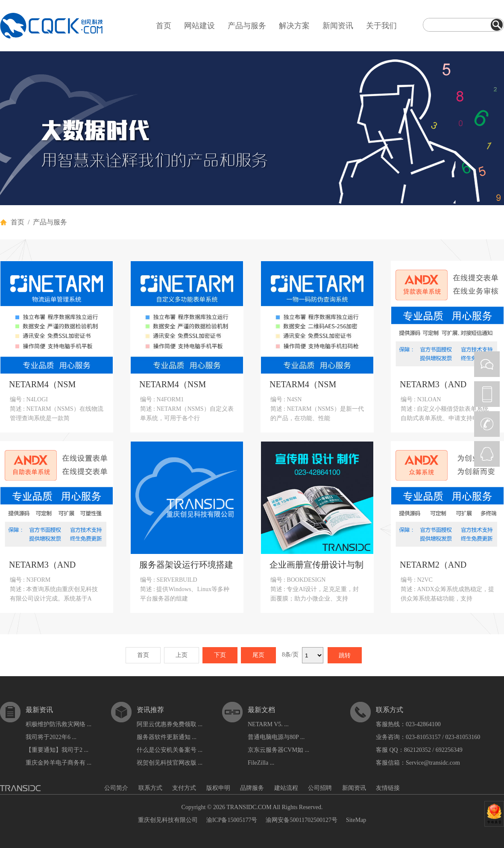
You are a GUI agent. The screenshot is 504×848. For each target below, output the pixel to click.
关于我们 (381, 26)
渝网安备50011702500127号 (301, 820)
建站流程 (286, 788)
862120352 (418, 750)
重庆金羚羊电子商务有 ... (59, 763)
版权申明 (218, 788)
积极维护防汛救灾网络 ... (59, 724)
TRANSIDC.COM (249, 807)
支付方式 (184, 788)
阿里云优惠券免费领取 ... (170, 724)
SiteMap (356, 820)
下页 (220, 655)
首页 (164, 26)
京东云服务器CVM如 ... (278, 750)
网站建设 (199, 26)
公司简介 (116, 788)
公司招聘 (320, 788)
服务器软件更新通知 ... (167, 737)
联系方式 (150, 788)
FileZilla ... (261, 763)
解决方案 (294, 26)
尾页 (258, 655)
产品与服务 (247, 26)
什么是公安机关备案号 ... (170, 750)
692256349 (449, 750)
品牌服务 (252, 788)
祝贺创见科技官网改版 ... (170, 763)
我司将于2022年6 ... (51, 737)
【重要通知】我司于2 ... (57, 750)
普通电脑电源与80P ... (276, 737)
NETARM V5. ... (268, 724)
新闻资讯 (338, 26)
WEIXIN (487, 364)
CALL (487, 424)
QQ (487, 454)
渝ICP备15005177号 (232, 820)
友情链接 (388, 788)
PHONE (487, 394)
